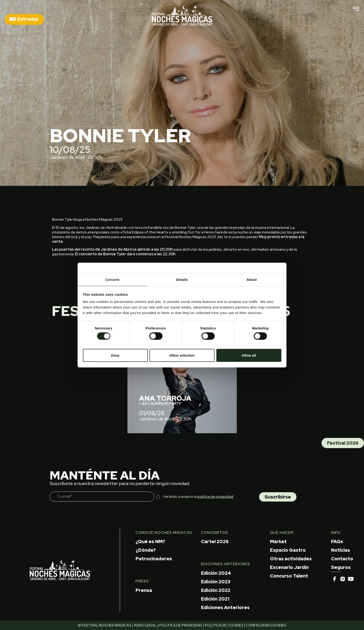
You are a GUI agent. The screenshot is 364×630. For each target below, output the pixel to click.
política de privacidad (215, 497)
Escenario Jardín (289, 567)
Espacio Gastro (288, 550)
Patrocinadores (154, 559)
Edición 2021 (215, 599)
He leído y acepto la (198, 497)
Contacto (342, 559)
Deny (115, 355)
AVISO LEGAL (145, 625)
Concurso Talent (289, 576)
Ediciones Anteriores (225, 607)
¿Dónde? (146, 550)
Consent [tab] (112, 280)
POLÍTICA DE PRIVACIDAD (181, 625)
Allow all (249, 355)
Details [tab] (182, 280)
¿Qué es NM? (150, 541)
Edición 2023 (216, 582)
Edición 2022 (216, 590)
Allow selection (182, 355)
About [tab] (252, 280)
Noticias (341, 550)
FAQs (337, 541)
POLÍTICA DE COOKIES (224, 625)
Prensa (144, 590)
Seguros (341, 567)
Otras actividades (291, 559)
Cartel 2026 (215, 541)
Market (278, 541)
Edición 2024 (216, 573)
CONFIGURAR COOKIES (266, 625)
